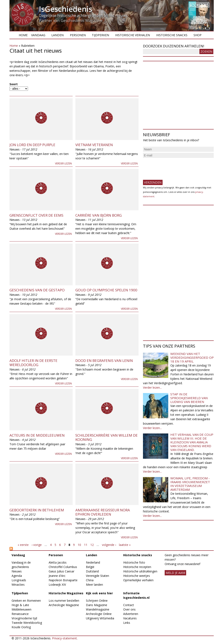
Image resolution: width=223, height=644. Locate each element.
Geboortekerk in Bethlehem (37, 510)
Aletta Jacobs (58, 562)
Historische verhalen (133, 35)
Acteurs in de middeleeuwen (37, 435)
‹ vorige (37, 545)
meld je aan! (175, 573)
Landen (57, 35)
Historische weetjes (137, 576)
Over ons (129, 609)
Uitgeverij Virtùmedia (100, 618)
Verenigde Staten (97, 576)
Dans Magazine (97, 605)
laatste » (125, 545)
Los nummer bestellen (64, 601)
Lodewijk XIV (57, 585)
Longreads (19, 580)
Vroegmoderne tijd (24, 618)
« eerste (23, 545)
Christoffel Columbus (63, 567)
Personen (78, 35)
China (90, 580)
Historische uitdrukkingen (140, 571)
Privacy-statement (64, 638)
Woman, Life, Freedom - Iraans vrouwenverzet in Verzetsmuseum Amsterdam (190, 484)
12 (92, 545)
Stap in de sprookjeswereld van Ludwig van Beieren (189, 398)
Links (127, 623)
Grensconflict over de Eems (36, 215)
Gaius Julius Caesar (61, 571)
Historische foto (134, 562)
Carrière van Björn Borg (99, 215)
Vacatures (130, 618)
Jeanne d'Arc (57, 576)
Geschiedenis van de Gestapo (37, 290)
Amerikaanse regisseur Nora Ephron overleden (103, 512)
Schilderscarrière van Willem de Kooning (107, 437)
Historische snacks (172, 35)
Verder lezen (63, 163)
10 (79, 545)
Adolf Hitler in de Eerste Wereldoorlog (33, 363)
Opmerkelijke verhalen (138, 580)
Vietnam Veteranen (94, 145)
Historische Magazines (66, 593)
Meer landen (94, 585)
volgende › (109, 545)
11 (86, 545)
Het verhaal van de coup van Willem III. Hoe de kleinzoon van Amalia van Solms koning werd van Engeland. (192, 442)
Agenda (17, 576)
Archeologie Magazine (64, 605)
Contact (129, 605)
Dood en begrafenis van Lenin (104, 361)
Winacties (18, 585)
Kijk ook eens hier (99, 593)
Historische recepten (137, 567)
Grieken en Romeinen (26, 601)
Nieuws (17, 571)
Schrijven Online (97, 601)
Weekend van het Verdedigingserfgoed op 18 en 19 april (192, 357)
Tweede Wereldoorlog (27, 623)
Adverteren (131, 614)
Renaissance (20, 614)
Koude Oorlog (21, 627)
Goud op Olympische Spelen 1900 (106, 290)
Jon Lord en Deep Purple (32, 145)
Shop (198, 35)
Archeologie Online (99, 614)
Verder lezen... (152, 387)
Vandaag (38, 35)
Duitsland (92, 571)
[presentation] (175, 167)
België (90, 567)
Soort (14, 84)
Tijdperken (100, 35)
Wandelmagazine (98, 609)
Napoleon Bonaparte (63, 580)
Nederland (93, 562)
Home (23, 35)
